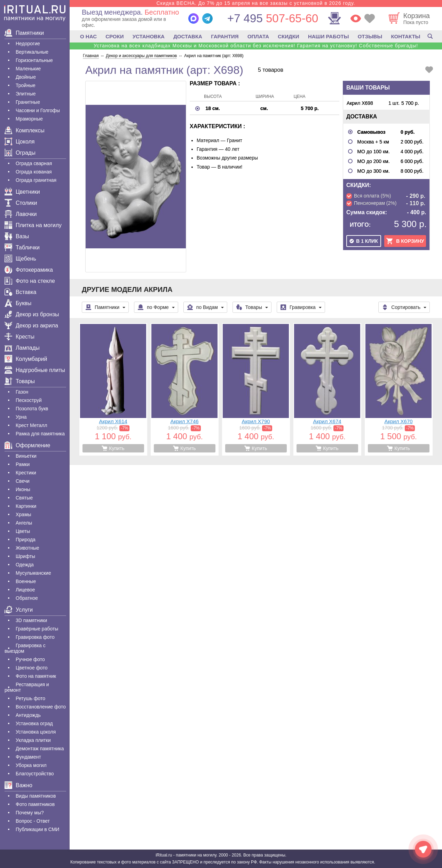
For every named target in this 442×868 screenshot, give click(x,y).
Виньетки (26, 456)
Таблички (22, 247)
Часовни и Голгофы (38, 110)
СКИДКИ (288, 36)
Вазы (17, 236)
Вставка (20, 292)
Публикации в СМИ (37, 829)
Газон (22, 392)
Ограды (20, 153)
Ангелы (24, 523)
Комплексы (25, 130)
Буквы (18, 303)
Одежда (25, 565)
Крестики (26, 473)
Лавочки (21, 214)
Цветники (22, 192)
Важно (18, 785)
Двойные (26, 77)
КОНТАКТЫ (405, 36)
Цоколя (19, 142)
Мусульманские (33, 573)
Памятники (24, 33)
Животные (27, 548)
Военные (26, 581)
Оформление (27, 445)
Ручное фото (30, 659)
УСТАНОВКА (149, 36)
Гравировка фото (35, 637)
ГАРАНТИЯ (225, 36)
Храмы (23, 514)
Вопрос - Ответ (33, 821)
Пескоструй (29, 400)
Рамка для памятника (40, 434)
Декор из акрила (31, 325)
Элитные (26, 94)
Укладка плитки (33, 740)
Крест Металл (31, 425)
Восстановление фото (41, 707)
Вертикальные (32, 52)
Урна (21, 417)
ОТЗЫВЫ (370, 36)
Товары (20, 381)
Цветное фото (32, 668)
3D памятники (31, 620)
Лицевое (25, 590)
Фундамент (28, 757)
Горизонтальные (34, 60)
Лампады (22, 348)
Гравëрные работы (37, 629)
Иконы (23, 489)
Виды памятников (36, 796)
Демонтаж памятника (40, 749)
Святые (24, 498)
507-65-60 (273, 18)
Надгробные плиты (35, 370)
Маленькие (28, 69)
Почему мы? (30, 813)
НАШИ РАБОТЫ (329, 36)
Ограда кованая (34, 172)
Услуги (19, 610)
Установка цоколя (36, 732)
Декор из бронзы (32, 314)
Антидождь (28, 715)
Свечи (23, 481)
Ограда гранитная (36, 180)
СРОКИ (115, 36)
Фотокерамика (29, 270)
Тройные (26, 85)
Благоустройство (35, 774)
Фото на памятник (36, 676)
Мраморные (29, 119)
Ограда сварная (34, 163)
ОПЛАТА (258, 36)
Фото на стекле (30, 281)
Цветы (23, 531)
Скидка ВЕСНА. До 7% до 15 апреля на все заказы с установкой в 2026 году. (256, 3)
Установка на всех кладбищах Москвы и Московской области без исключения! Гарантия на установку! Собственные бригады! (256, 46)
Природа (26, 540)
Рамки (23, 464)
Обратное (27, 598)
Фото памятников (35, 804)
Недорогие (28, 44)
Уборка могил (31, 765)
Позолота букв (32, 409)
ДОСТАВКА (188, 36)
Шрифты (25, 556)
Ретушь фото (30, 698)
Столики (21, 203)
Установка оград (34, 723)
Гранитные (28, 102)
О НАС (88, 36)
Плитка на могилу (33, 225)
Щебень (20, 259)
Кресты (19, 337)
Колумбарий (26, 359)
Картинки (26, 506)
